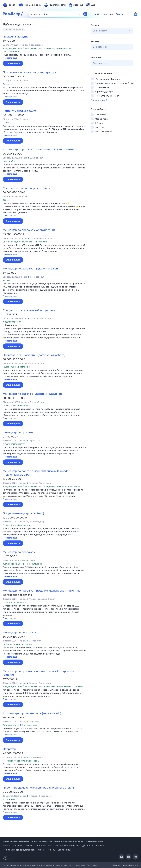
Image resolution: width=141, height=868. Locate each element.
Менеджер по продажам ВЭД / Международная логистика (42, 591)
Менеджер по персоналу (19, 633)
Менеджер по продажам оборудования (29, 230)
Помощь (29, 846)
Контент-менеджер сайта (20, 111)
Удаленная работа (14, 30)
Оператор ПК (12, 749)
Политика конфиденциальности (19, 850)
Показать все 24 (100, 100)
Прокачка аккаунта (16, 37)
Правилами (92, 865)
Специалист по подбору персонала (26, 188)
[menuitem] (9, 5)
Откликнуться (13, 63)
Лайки (41, 850)
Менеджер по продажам (19, 432)
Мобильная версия (12, 846)
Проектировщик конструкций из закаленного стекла (38, 788)
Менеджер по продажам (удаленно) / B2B (30, 269)
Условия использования (66, 846)
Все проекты (64, 850)
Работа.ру (134, 865)
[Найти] (85, 14)
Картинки (108, 14)
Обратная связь (44, 846)
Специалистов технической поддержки (29, 310)
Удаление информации (93, 846)
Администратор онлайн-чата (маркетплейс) (32, 713)
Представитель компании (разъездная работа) (34, 355)
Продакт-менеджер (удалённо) (23, 513)
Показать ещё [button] (10, 58)
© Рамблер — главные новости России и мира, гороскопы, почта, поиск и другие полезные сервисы (53, 841)
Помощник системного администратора (30, 72)
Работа (119, 14)
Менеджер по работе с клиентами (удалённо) (33, 394)
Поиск (97, 14)
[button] (45, 57)
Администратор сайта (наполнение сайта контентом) (38, 150)
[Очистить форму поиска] (80, 14)
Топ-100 (51, 850)
